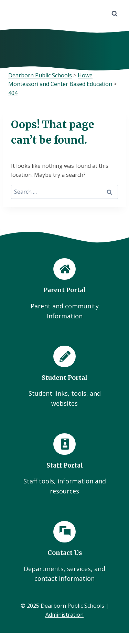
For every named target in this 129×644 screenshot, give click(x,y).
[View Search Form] (115, 14)
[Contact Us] (64, 552)
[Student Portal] (64, 377)
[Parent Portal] (64, 290)
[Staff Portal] (64, 465)
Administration (64, 615)
